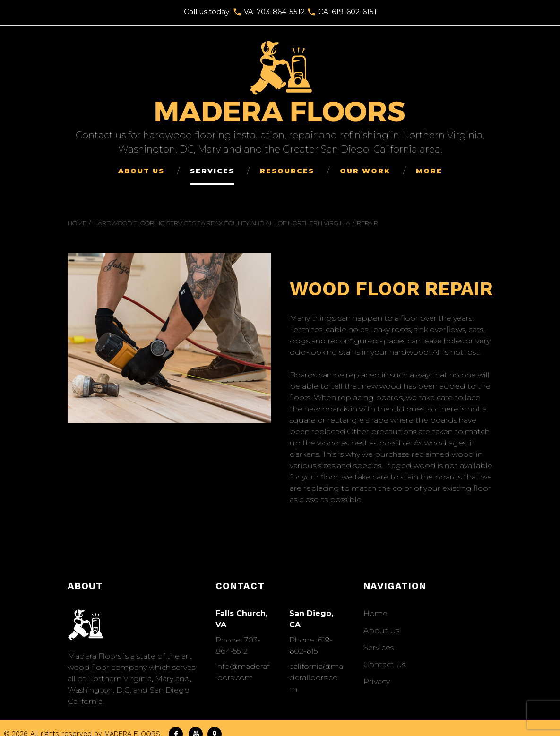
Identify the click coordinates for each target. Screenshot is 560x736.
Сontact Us (384, 664)
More (429, 171)
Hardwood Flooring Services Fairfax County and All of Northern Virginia (222, 223)
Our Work (365, 171)
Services (212, 171)
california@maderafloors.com (316, 678)
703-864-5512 (281, 12)
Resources (287, 171)
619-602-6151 (354, 12)
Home (77, 223)
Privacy (377, 681)
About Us (141, 171)
